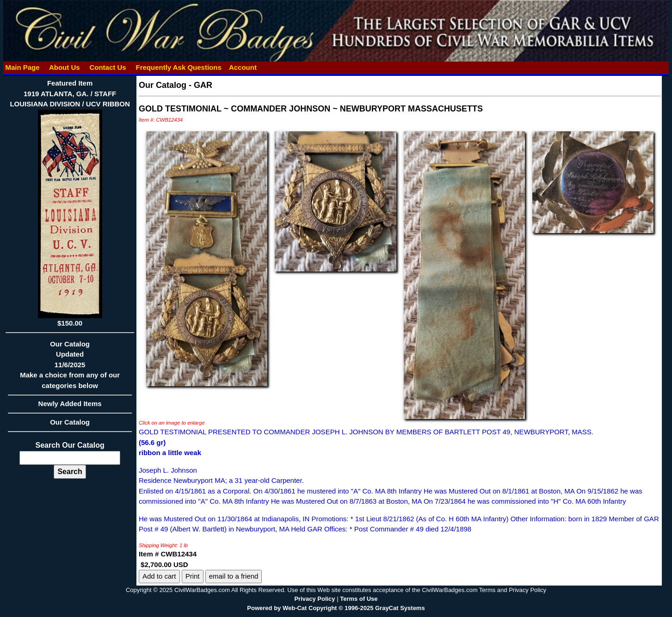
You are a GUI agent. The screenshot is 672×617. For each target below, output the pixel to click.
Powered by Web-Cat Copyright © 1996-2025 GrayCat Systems (336, 608)
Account (243, 67)
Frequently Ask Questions (179, 67)
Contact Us (108, 67)
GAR (203, 85)
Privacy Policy (314, 599)
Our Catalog (70, 422)
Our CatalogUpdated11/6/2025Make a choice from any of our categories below (70, 368)
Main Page (22, 67)
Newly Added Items (70, 407)
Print (193, 576)
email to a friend (234, 576)
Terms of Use (359, 599)
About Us (64, 67)
